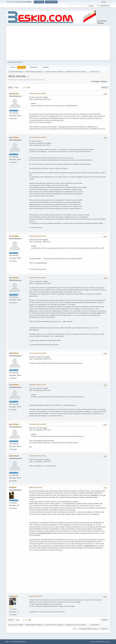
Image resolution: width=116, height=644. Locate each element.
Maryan (14, 596)
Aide (92, 642)
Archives (15, 94)
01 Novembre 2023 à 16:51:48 (37, 456)
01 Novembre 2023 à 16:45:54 (37, 93)
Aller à (75, 629)
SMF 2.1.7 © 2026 (11, 642)
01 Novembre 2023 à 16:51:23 (37, 385)
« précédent (95, 81)
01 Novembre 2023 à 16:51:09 (37, 353)
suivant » (104, 81)
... (24, 87)
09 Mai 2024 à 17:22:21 (36, 596)
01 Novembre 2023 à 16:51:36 (37, 424)
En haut (11, 620)
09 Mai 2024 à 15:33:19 (36, 487)
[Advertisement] (58, 43)
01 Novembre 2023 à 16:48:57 (37, 137)
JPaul (14, 487)
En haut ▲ (107, 642)
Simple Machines (21, 642)
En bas (10, 87)
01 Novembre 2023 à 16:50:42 (37, 278)
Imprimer (105, 87)
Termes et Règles (99, 642)
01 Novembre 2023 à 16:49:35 (37, 236)
